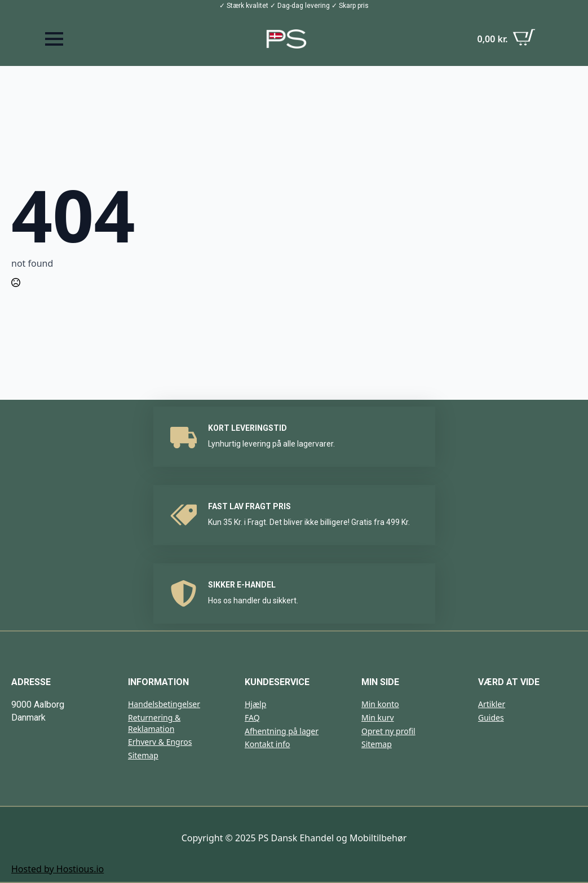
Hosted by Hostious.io (58, 869)
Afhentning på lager (282, 731)
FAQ (252, 718)
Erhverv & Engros (160, 742)
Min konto (380, 704)
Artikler (492, 704)
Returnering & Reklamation (154, 723)
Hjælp (255, 704)
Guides (491, 718)
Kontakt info (267, 744)
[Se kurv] (506, 39)
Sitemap (143, 755)
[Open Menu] (54, 39)
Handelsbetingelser (164, 704)
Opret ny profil (388, 731)
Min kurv (378, 718)
